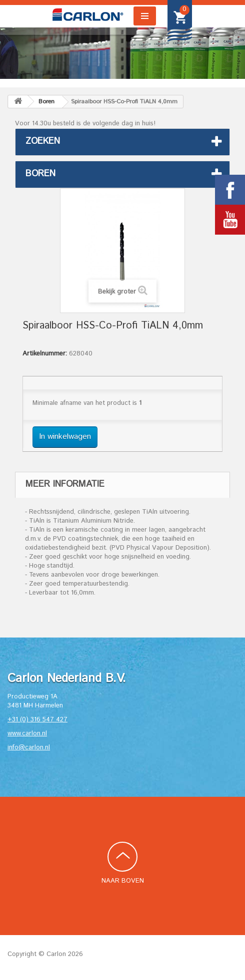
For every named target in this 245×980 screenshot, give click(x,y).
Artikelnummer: (45, 354)
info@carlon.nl (29, 748)
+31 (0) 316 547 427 (37, 720)
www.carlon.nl (27, 734)
